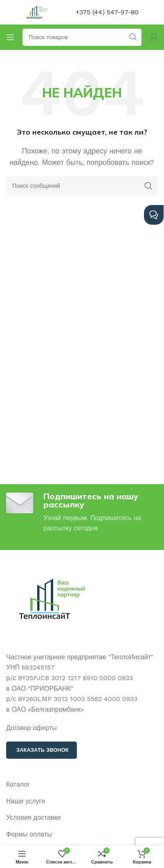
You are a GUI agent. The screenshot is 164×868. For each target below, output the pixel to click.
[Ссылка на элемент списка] (82, 785)
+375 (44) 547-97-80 (107, 12)
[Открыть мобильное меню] (10, 37)
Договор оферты (31, 728)
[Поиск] (82, 186)
